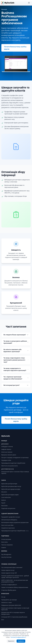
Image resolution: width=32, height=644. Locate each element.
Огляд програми (6, 539)
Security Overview (6, 557)
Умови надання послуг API (9, 573)
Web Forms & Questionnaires (10, 466)
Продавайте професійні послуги (11, 517)
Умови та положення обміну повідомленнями (15, 587)
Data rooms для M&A (7, 525)
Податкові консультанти (8, 508)
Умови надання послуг (8, 570)
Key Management (6, 554)
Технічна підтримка (7, 545)
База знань (5, 542)
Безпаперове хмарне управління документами (15, 522)
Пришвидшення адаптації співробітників (13, 463)
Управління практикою (8, 528)
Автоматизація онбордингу (9, 520)
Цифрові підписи (6, 449)
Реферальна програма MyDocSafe (11, 605)
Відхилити (11, 641)
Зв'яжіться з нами (6, 602)
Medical (4, 500)
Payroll (3, 503)
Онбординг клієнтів (7, 447)
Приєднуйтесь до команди (9, 600)
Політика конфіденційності (9, 585)
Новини (4, 548)
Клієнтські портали (7, 452)
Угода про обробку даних (9, 590)
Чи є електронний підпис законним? (12, 567)
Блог (3, 620)
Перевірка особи (6, 460)
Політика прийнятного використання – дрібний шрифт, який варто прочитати (15, 577)
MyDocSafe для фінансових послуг (11, 486)
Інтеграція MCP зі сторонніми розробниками (14, 617)
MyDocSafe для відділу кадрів (10, 495)
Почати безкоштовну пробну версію (15, 48)
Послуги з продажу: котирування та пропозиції (15, 458)
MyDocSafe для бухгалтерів (9, 484)
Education (4, 492)
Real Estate (4, 506)
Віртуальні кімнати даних (9, 455)
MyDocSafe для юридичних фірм (11, 489)
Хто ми (3, 597)
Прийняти (21, 641)
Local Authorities (6, 497)
